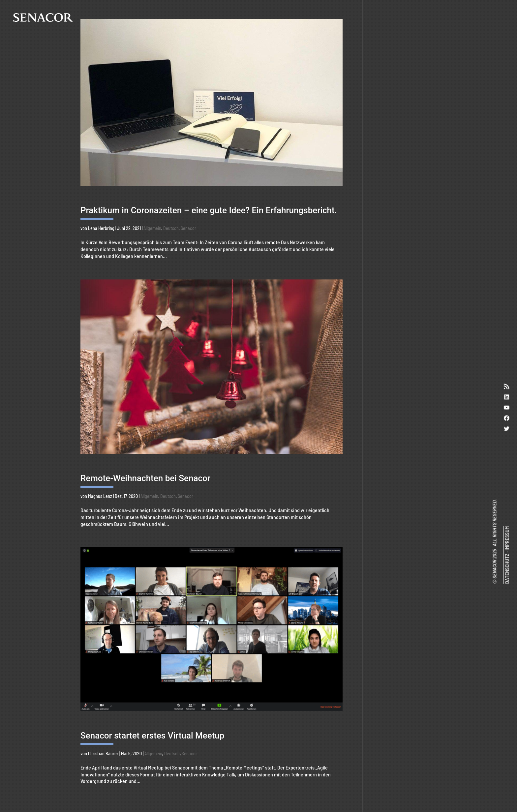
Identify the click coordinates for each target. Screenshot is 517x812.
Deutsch (171, 228)
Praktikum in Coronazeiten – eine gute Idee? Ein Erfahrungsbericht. (209, 210)
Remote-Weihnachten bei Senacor (145, 478)
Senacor (188, 228)
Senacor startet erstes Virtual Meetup (152, 736)
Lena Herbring (101, 228)
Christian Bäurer (103, 754)
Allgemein (152, 228)
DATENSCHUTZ (507, 569)
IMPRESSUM (507, 538)
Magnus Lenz (100, 496)
